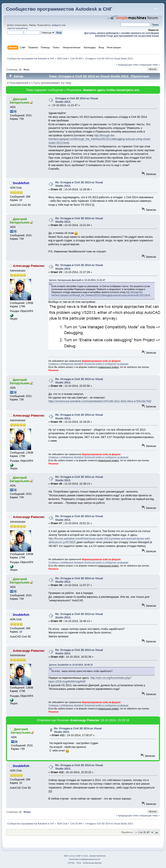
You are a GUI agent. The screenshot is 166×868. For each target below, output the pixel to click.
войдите (56, 25)
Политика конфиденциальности (85, 859)
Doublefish (21, 183)
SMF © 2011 (82, 856)
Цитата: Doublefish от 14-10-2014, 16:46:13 (71, 665)
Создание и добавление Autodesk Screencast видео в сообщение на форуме (88, 364)
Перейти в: (127, 832)
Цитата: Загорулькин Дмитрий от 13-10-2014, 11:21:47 (77, 280)
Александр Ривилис (29, 266)
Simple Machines (97, 856)
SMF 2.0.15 (69, 856)
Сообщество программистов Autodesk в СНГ (59, 9)
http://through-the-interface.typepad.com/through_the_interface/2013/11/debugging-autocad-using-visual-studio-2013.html (99, 139)
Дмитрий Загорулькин (19, 101)
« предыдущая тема (127, 65)
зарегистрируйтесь (17, 28)
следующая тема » (149, 65)
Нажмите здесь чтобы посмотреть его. (111, 90)
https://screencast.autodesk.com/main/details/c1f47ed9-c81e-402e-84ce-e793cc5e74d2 (100, 401)
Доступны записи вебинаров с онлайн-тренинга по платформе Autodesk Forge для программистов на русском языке (122, 34)
